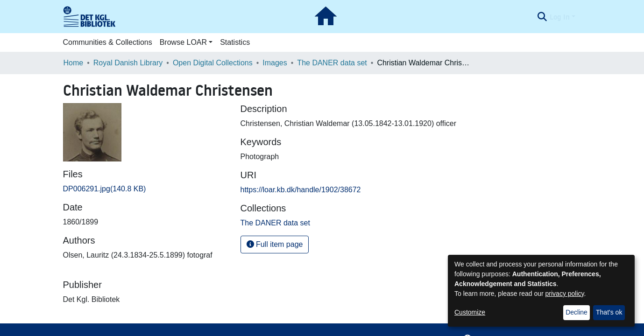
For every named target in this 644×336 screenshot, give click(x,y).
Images (275, 63)
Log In (560, 17)
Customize (470, 312)
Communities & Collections (108, 42)
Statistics (235, 42)
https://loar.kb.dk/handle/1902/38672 (301, 190)
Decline (577, 312)
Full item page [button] (275, 244)
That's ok (609, 312)
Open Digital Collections (213, 63)
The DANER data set (332, 63)
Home (74, 63)
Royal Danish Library (128, 63)
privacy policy (565, 294)
